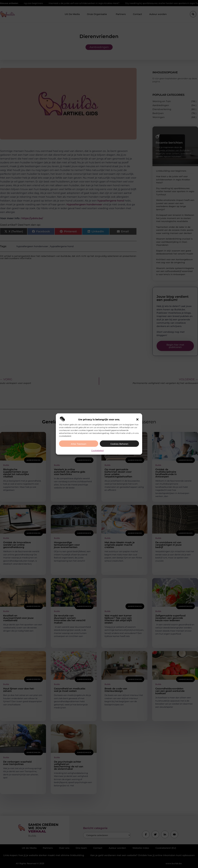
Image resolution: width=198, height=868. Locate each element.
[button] (137, 419)
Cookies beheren (119, 444)
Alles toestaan (79, 444)
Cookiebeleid (97, 450)
